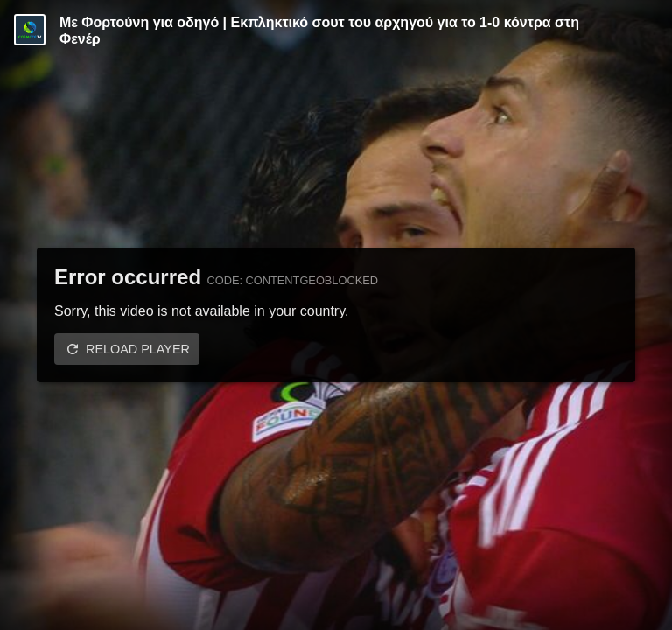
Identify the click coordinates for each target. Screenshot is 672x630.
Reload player (138, 349)
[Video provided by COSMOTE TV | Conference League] (30, 30)
